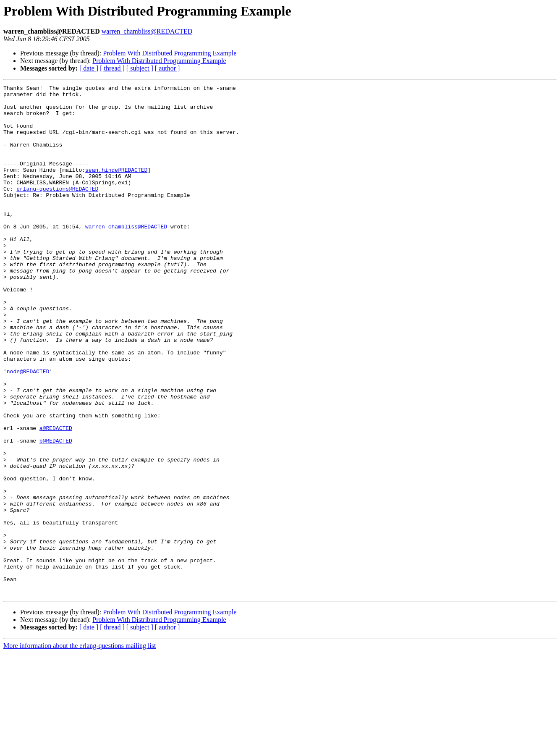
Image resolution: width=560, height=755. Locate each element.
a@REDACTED (56, 497)
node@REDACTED (28, 429)
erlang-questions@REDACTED (57, 210)
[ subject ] (140, 68)
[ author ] (167, 68)
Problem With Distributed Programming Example (170, 53)
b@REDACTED (56, 512)
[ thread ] (112, 68)
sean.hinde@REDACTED (116, 187)
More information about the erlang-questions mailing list (80, 748)
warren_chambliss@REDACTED (147, 31)
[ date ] (89, 68)
